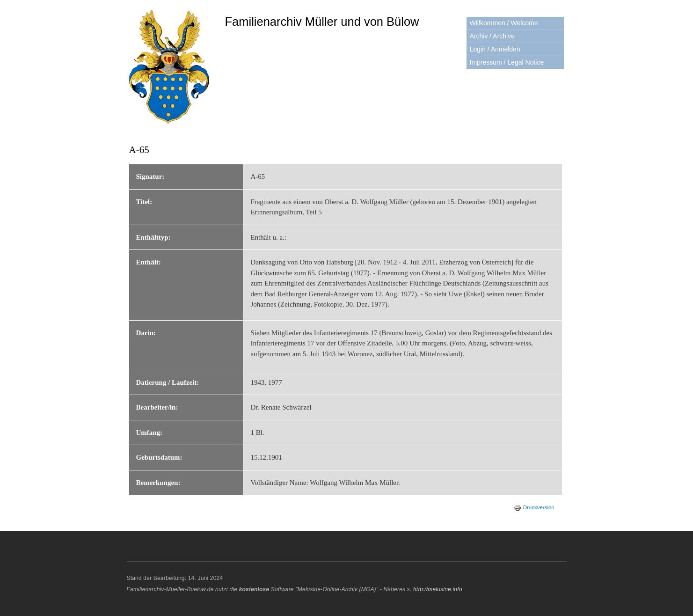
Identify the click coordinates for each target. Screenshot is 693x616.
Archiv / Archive (492, 36)
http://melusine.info (438, 589)
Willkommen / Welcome (504, 23)
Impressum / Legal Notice (507, 62)
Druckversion (534, 507)
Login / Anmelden (495, 49)
